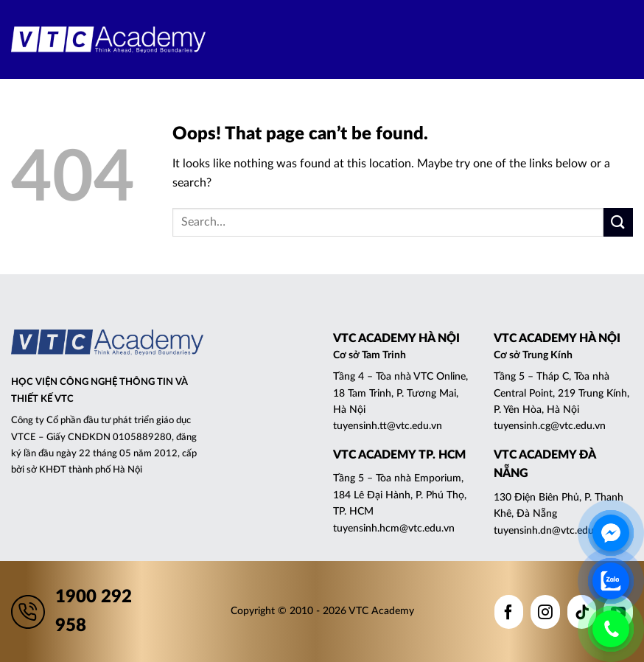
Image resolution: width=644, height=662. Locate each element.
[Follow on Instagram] (545, 612)
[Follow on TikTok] (582, 612)
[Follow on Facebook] (509, 612)
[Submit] (618, 222)
